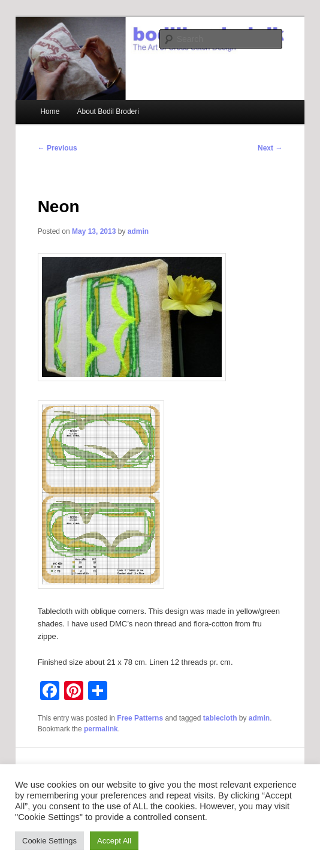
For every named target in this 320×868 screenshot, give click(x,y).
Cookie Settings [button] (49, 841)
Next (270, 148)
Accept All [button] (114, 841)
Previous (58, 148)
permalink (101, 729)
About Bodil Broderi (108, 111)
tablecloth (220, 718)
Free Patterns (140, 718)
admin (138, 231)
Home (50, 111)
